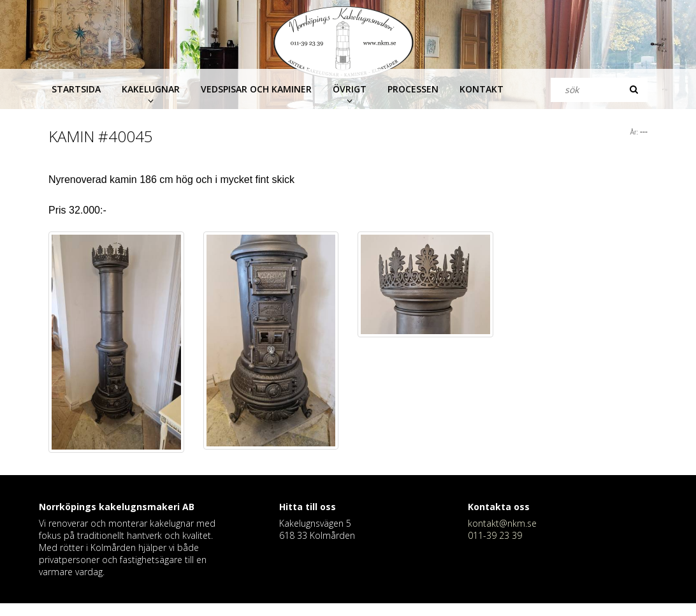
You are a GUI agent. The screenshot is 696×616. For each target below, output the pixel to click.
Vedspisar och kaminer (256, 89)
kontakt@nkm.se (502, 523)
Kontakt (482, 89)
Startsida (76, 89)
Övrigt (350, 89)
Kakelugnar (151, 89)
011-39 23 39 (495, 535)
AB (188, 507)
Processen (413, 89)
